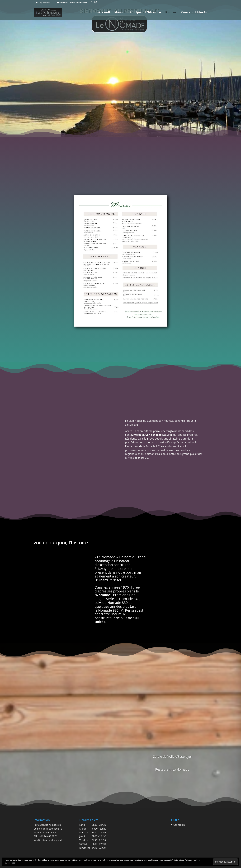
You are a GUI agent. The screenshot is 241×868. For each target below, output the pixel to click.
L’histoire (153, 13)
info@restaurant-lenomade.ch (50, 840)
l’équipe (134, 13)
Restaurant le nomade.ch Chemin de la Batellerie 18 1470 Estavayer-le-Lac (48, 829)
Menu (119, 13)
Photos (171, 13)
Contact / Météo (194, 13)
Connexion (179, 825)
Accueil (104, 13)
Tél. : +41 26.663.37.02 (46, 836)
